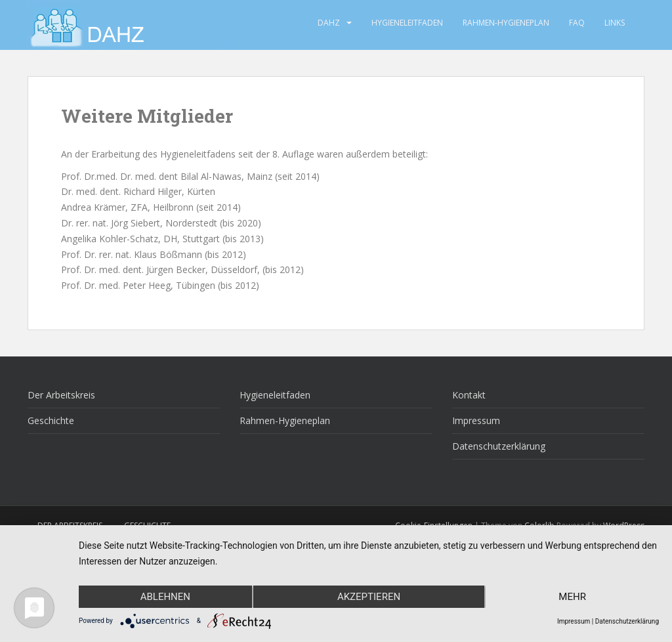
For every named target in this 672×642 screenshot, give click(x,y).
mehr (572, 597)
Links (615, 23)
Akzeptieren (369, 597)
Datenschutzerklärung (499, 446)
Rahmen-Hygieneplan (506, 23)
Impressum (476, 420)
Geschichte (51, 420)
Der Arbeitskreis (61, 395)
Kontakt (469, 395)
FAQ (577, 23)
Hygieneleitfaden (407, 23)
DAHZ (329, 23)
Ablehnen (165, 597)
